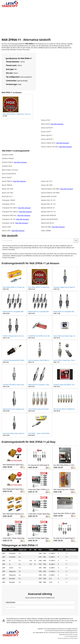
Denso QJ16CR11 (47, 139)
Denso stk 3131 (47, 181)
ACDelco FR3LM (8, 158)
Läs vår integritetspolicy (71, 636)
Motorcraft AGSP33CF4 (49, 219)
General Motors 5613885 (50, 189)
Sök (76, 241)
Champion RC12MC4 (10, 208)
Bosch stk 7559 (8, 189)
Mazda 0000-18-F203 (49, 196)
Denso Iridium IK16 (48, 143)
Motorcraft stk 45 (47, 223)
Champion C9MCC (9, 200)
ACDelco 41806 (7, 155)
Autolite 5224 (7, 166)
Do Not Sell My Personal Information (68, 638)
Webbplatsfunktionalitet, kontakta (68, 634)
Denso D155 (46, 120)
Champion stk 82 (8, 223)
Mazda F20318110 (48, 208)
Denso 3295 (6, 227)
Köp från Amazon (20, 162)
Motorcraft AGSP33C (49, 215)
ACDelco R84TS (8, 162)
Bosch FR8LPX (7, 185)
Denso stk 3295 (47, 185)
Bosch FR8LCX (7, 181)
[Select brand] (40, 603)
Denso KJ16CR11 (47, 128)
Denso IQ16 (45, 124)
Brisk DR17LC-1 (8, 196)
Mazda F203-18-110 (48, 204)
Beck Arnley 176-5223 (10, 170)
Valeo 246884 (46, 231)
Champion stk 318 (9, 219)
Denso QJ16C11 (47, 135)
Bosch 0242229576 (9, 174)
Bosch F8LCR (7, 177)
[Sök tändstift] (38, 241)
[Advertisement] (40, 22)
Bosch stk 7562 (8, 193)
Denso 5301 (7, 231)
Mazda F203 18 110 (48, 200)
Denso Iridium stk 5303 (50, 147)
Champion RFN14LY (9, 215)
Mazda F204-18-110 (48, 212)
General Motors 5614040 (50, 193)
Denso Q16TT (46, 132)
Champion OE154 (8, 204)
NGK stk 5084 (46, 227)
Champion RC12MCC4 (10, 212)
